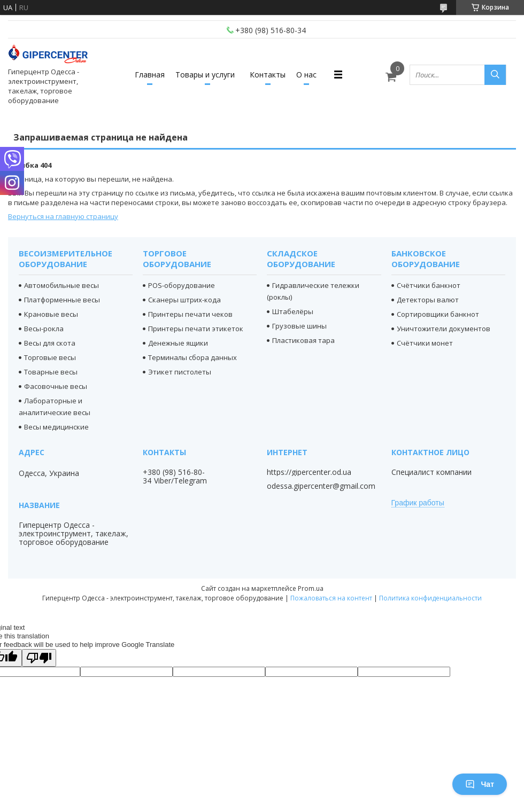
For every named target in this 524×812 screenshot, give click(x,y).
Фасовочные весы (56, 386)
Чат (480, 784)
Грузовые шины (299, 326)
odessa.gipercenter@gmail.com (321, 486)
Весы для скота (50, 343)
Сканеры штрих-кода (184, 300)
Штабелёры (293, 311)
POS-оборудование (182, 285)
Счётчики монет (425, 343)
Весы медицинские (56, 427)
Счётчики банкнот (429, 285)
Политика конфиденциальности (430, 598)
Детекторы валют (428, 300)
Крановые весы (51, 314)
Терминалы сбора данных (192, 357)
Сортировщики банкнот (438, 314)
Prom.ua (311, 588)
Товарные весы (51, 372)
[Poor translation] (39, 658)
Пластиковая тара (303, 340)
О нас (306, 75)
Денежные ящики (178, 343)
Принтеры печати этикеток (196, 329)
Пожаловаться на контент (331, 598)
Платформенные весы (62, 300)
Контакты (268, 75)
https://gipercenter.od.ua (309, 472)
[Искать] (495, 75)
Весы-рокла (44, 329)
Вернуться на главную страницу (63, 216)
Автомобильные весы (61, 285)
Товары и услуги (205, 75)
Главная (150, 75)
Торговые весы (50, 357)
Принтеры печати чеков (190, 314)
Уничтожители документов (444, 329)
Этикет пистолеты (180, 372)
